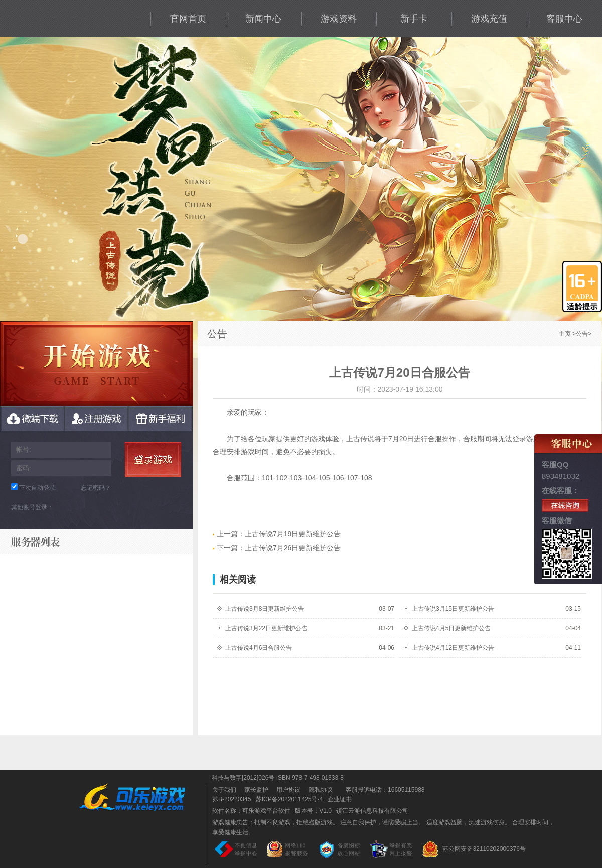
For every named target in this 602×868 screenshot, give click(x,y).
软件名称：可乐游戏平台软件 (251, 811)
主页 (565, 334)
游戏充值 (489, 19)
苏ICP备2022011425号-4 (289, 799)
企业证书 (340, 799)
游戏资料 (339, 19)
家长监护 (256, 790)
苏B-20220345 (232, 799)
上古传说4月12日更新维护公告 (453, 648)
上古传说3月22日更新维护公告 (266, 628)
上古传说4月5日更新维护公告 (451, 628)
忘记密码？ (96, 488)
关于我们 (224, 790)
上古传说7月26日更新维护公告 (277, 548)
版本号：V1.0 (313, 811)
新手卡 (414, 19)
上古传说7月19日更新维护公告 (277, 534)
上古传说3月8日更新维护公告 (265, 609)
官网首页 (188, 19)
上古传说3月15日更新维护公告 (453, 609)
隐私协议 (321, 790)
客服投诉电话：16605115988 (383, 790)
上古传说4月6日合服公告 (259, 648)
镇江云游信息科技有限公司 (372, 811)
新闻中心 (263, 19)
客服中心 (564, 19)
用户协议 (288, 790)
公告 (582, 334)
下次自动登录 (37, 488)
